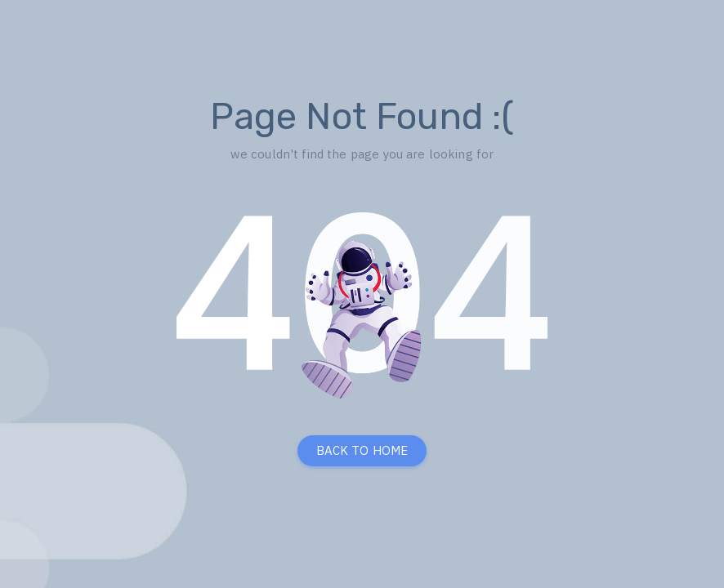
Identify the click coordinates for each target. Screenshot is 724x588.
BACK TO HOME (362, 450)
